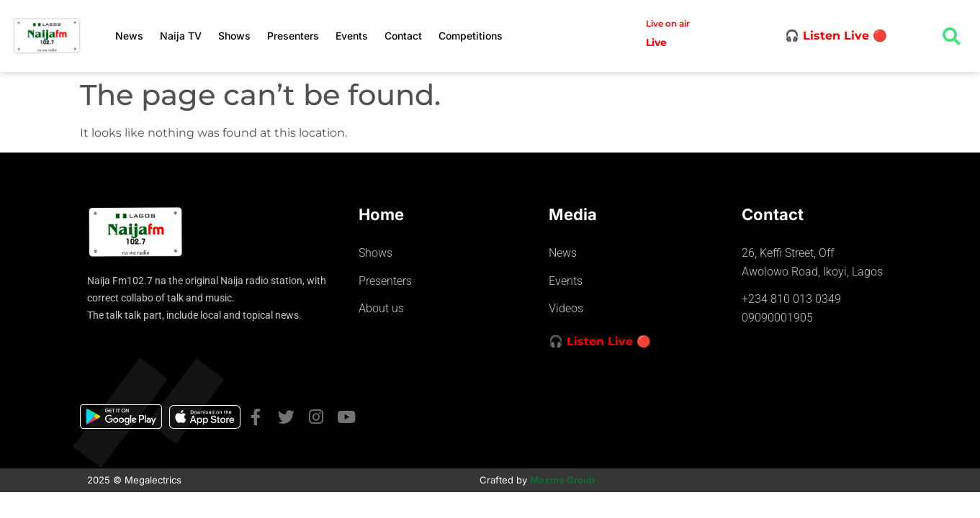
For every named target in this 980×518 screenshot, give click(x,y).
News (129, 36)
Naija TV (181, 36)
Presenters (293, 36)
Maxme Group (562, 480)
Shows (234, 36)
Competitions (471, 36)
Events (352, 36)
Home (381, 214)
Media (573, 214)
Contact (403, 36)
